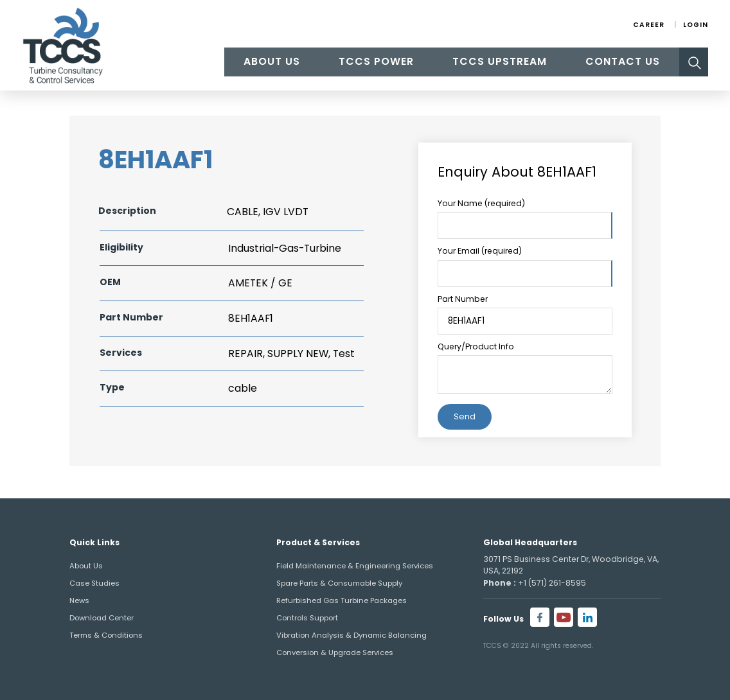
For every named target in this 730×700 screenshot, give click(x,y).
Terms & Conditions (106, 635)
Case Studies (94, 583)
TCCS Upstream (500, 61)
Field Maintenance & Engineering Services (355, 566)
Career (649, 25)
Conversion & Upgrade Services (335, 652)
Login (696, 25)
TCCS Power (376, 61)
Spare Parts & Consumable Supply (339, 583)
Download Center (102, 618)
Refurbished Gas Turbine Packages (342, 600)
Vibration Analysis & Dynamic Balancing (352, 635)
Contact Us (623, 61)
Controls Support (307, 618)
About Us (272, 61)
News (79, 600)
